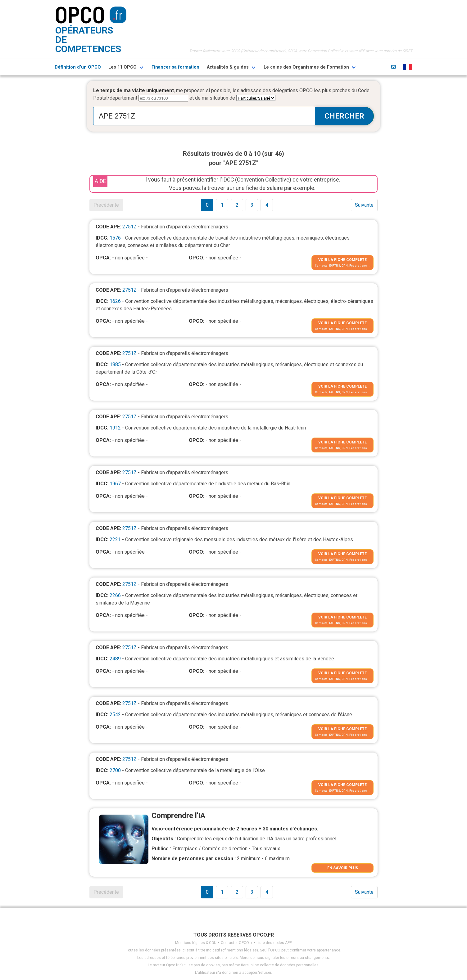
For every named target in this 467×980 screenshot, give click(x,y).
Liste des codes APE (274, 943)
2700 (115, 770)
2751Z (129, 227)
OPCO (80, 14)
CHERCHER (344, 116)
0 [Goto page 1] (207, 205)
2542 (115, 715)
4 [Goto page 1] (267, 205)
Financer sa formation (175, 67)
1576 (115, 238)
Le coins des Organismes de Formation (306, 67)
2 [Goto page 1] (237, 205)
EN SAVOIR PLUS (343, 868)
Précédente (106, 205)
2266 (115, 595)
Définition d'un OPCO (78, 67)
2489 (115, 659)
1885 (115, 364)
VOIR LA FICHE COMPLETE (342, 260)
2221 (115, 539)
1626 (115, 301)
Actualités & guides (228, 67)
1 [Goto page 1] (222, 205)
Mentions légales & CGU (196, 943)
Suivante (364, 205)
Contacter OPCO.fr (236, 943)
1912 (115, 428)
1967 (115, 484)
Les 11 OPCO (122, 67)
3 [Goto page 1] (252, 205)
